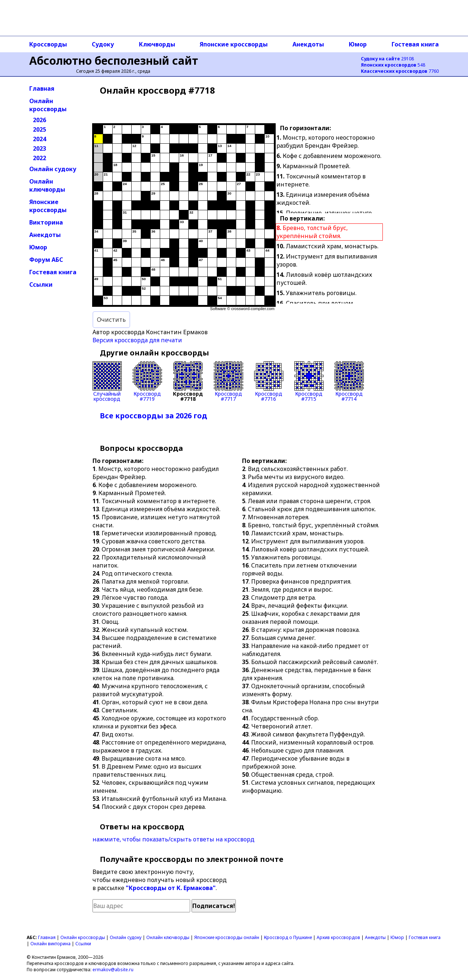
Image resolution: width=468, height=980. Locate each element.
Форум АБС (46, 260)
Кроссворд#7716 (269, 381)
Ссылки (41, 284)
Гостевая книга (415, 44)
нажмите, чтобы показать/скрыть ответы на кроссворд (173, 839)
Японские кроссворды (234, 44)
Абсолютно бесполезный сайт (114, 61)
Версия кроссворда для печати (137, 340)
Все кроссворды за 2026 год (154, 416)
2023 (39, 148)
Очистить (111, 320)
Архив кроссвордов (338, 937)
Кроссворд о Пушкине (288, 937)
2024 (39, 139)
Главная (42, 88)
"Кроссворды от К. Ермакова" (171, 888)
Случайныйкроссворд (107, 381)
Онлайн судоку (53, 169)
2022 (39, 158)
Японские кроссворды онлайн (227, 937)
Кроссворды (48, 44)
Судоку (103, 44)
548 (393, 65)
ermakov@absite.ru (113, 970)
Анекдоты (308, 44)
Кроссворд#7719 (147, 381)
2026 (39, 120)
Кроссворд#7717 (229, 381)
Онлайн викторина (50, 944)
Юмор (358, 44)
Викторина (46, 222)
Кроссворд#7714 (349, 381)
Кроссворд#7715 (309, 381)
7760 (400, 71)
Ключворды (157, 44)
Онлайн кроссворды (48, 105)
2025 (39, 129)
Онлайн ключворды (47, 185)
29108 (387, 59)
